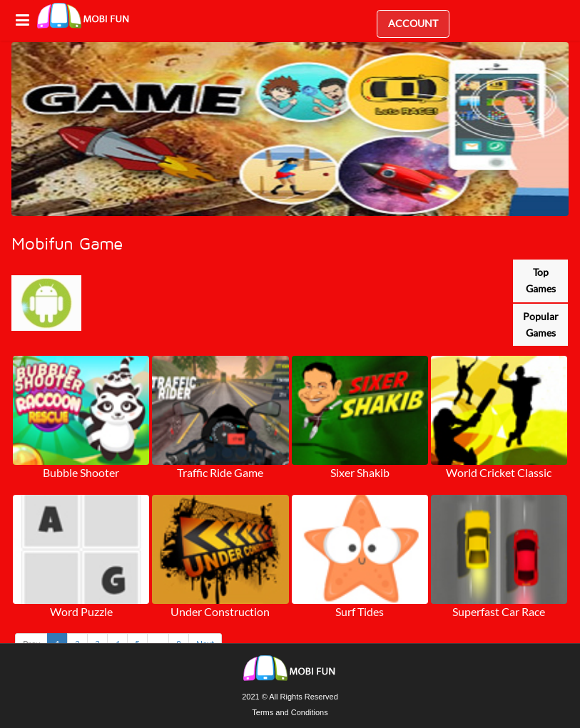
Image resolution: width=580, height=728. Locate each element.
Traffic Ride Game (220, 472)
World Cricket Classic (499, 472)
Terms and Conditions (290, 712)
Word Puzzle (81, 611)
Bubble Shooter (81, 472)
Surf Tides (360, 611)
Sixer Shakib (360, 472)
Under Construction (220, 611)
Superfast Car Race (499, 611)
